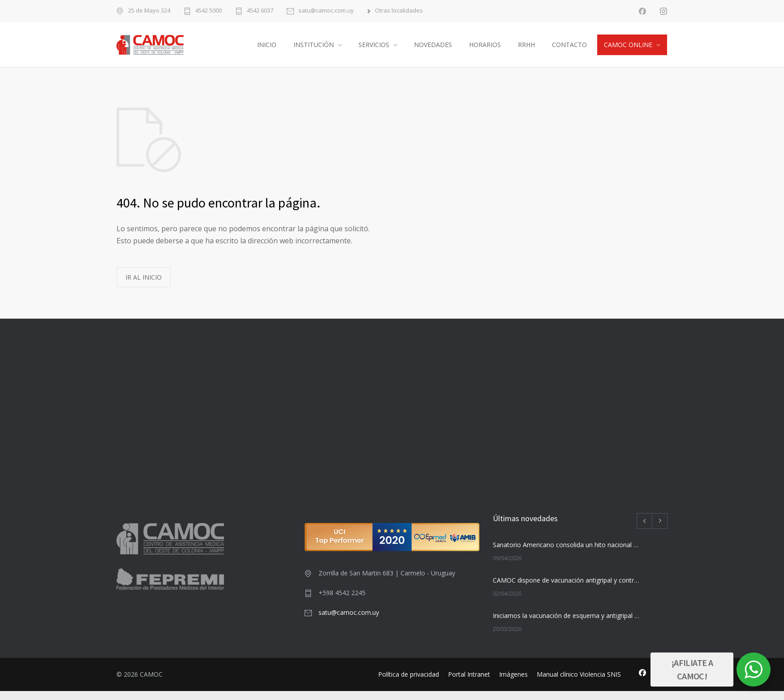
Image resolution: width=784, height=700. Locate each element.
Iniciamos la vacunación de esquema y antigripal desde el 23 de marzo (567, 624)
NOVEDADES (433, 49)
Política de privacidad (409, 683)
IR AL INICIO (144, 286)
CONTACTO (569, 49)
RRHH (526, 49)
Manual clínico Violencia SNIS (579, 683)
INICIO (267, 49)
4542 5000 (209, 11)
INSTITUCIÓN (314, 49)
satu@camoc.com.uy (326, 11)
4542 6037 (260, 11)
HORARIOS (485, 49)
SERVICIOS (374, 49)
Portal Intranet (469, 683)
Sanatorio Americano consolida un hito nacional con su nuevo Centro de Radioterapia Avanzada (567, 554)
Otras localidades (399, 11)
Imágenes (513, 683)
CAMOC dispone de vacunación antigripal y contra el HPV (567, 589)
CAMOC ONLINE (628, 49)
